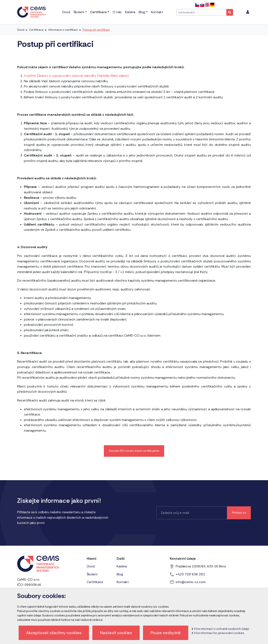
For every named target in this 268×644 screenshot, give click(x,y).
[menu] (248, 12)
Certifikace (36, 30)
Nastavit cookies (116, 633)
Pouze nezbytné (166, 633)
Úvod (21, 30)
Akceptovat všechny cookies (54, 633)
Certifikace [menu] (99, 12)
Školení (92, 574)
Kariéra (122, 566)
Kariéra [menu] (130, 12)
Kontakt (123, 582)
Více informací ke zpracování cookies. (218, 633)
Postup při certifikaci (96, 30)
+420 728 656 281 (190, 574)
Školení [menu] (79, 12)
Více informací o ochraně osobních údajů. (220, 629)
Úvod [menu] (66, 12)
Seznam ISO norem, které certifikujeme (134, 451)
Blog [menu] (142, 12)
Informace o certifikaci (63, 30)
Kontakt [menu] (157, 12)
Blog (120, 574)
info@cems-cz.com (191, 582)
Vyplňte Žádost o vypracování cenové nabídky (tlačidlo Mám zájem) (76, 76)
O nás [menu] (117, 12)
